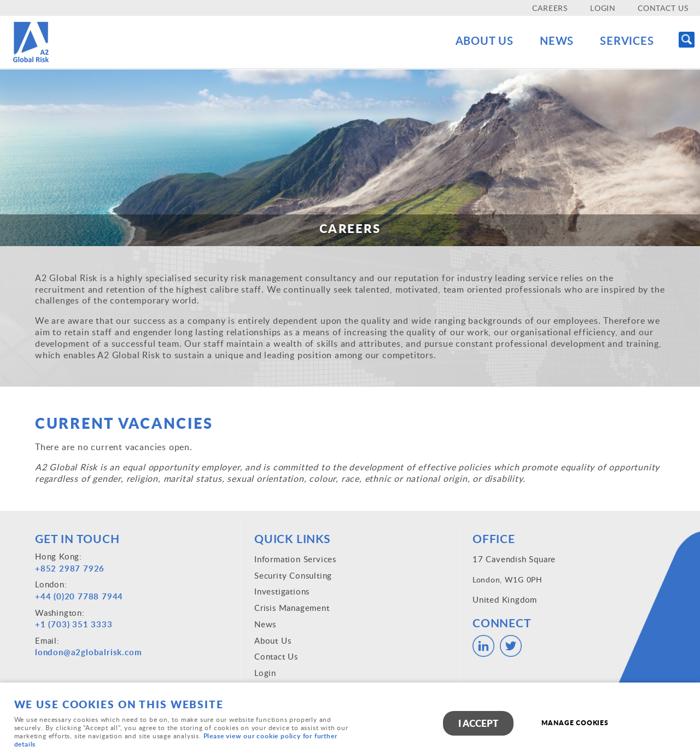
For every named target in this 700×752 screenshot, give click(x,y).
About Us (474, 41)
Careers (550, 8)
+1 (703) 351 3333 (74, 624)
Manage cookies (576, 723)
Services (625, 41)
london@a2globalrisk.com (88, 652)
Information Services (295, 559)
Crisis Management (292, 608)
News (550, 41)
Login (603, 8)
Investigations (282, 591)
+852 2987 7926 (70, 569)
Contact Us (663, 8)
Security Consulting (293, 575)
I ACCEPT (478, 724)
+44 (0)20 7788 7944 (79, 596)
